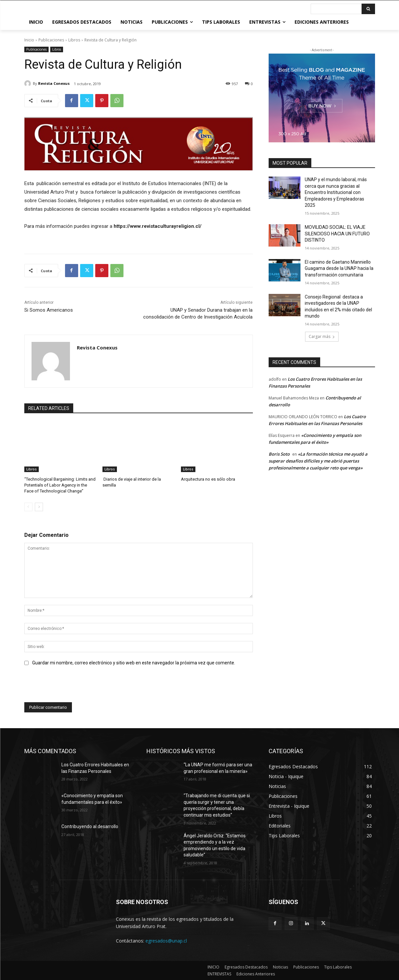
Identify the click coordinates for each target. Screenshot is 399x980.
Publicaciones (51, 40)
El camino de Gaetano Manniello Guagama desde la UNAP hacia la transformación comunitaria (339, 268)
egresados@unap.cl (166, 940)
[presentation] (74, 686)
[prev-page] (28, 507)
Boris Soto (279, 454)
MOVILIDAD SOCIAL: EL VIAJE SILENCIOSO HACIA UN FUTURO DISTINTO (337, 234)
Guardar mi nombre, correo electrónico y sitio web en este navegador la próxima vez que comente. (134, 663)
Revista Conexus (54, 83)
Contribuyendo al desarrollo (90, 826)
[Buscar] (368, 9)
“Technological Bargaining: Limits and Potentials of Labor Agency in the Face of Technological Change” (60, 485)
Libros (74, 40)
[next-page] (39, 507)
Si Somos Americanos (49, 310)
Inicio (29, 40)
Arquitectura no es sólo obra (208, 479)
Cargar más (322, 336)
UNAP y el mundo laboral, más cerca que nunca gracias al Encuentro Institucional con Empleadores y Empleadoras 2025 (336, 192)
